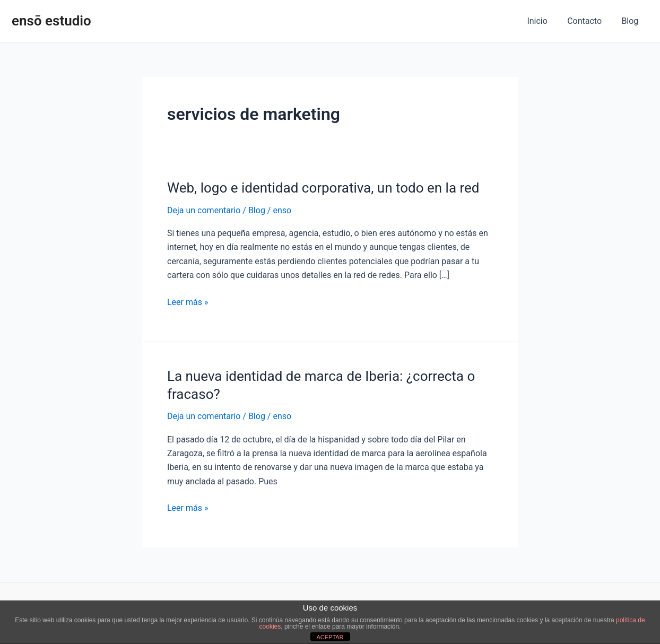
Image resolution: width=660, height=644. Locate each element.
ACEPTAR (330, 637)
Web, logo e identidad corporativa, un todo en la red (323, 188)
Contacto (589, 21)
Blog (631, 21)
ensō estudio (51, 21)
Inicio (544, 21)
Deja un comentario (204, 210)
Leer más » (188, 302)
